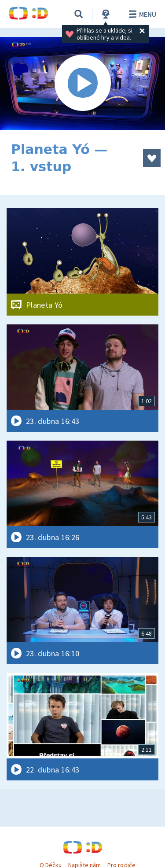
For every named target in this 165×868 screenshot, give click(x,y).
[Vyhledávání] (79, 14)
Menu (141, 14)
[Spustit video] (82, 83)
